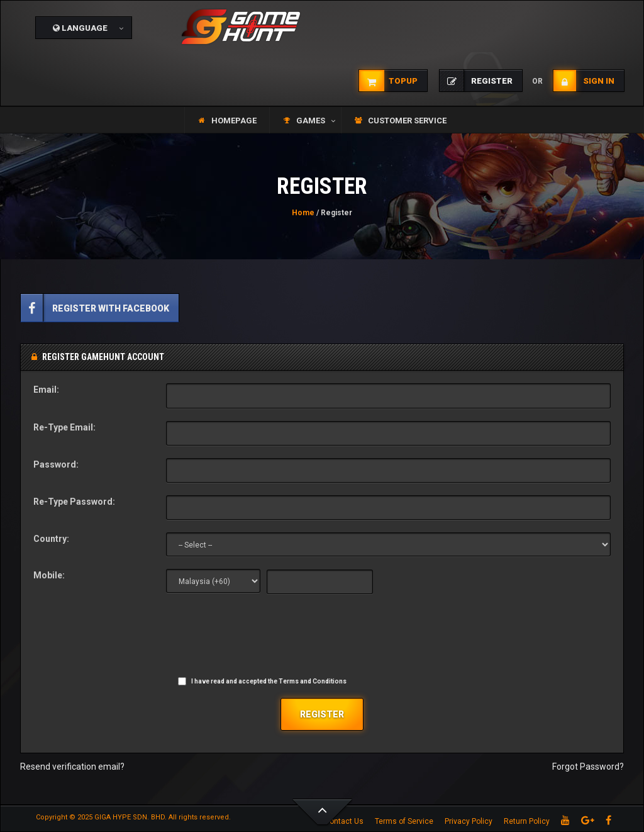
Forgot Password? (588, 767)
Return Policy (527, 822)
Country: (51, 539)
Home (303, 213)
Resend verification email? (72, 767)
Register (322, 714)
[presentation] (262, 638)
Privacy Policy (469, 822)
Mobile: (49, 575)
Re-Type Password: (74, 502)
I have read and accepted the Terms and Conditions (269, 681)
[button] (84, 28)
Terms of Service (404, 822)
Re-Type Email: (64, 427)
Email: (46, 390)
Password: (56, 464)
